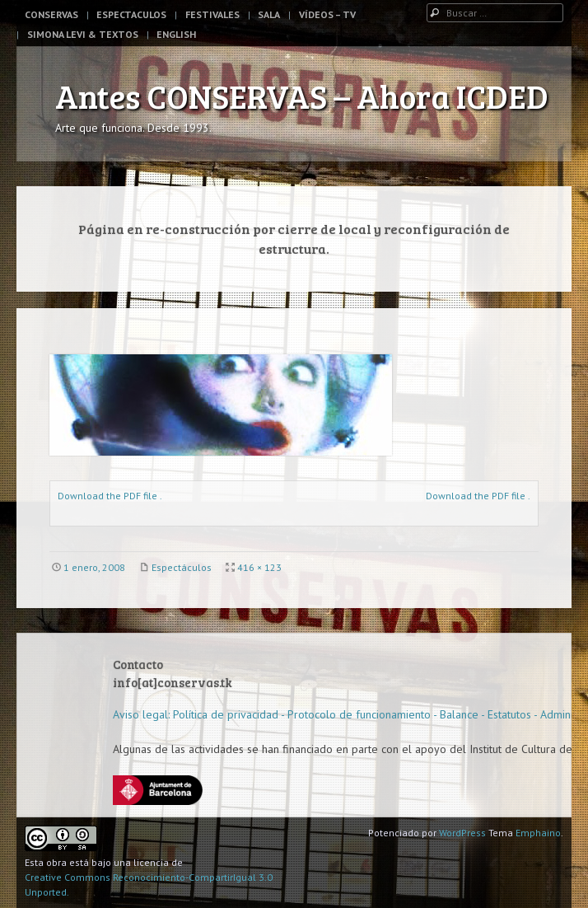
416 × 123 (259, 567)
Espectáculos (182, 567)
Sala (269, 14)
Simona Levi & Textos (83, 34)
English (176, 34)
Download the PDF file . (110, 496)
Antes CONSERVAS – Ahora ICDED (302, 96)
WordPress (462, 833)
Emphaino (538, 833)
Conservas (51, 14)
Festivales (212, 14)
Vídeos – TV (327, 14)
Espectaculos (131, 14)
